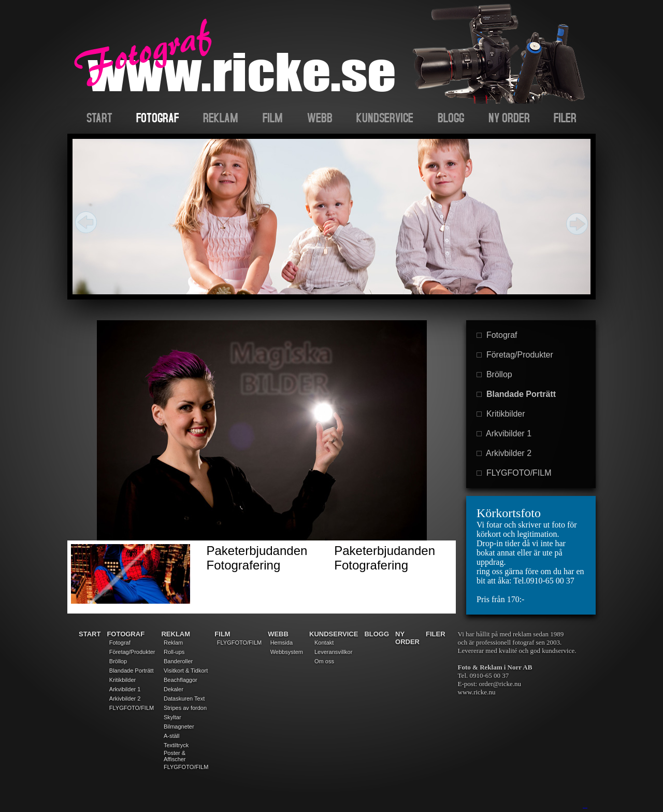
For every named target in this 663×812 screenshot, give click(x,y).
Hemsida (282, 643)
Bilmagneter (179, 726)
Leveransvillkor (333, 652)
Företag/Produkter (515, 355)
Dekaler (174, 689)
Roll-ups (174, 652)
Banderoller (178, 661)
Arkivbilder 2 (504, 453)
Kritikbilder (501, 414)
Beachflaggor (181, 680)
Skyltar (172, 717)
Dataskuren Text (184, 699)
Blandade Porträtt (516, 394)
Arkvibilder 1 (504, 433)
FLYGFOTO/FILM (514, 473)
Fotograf (497, 335)
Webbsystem (287, 652)
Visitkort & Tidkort (186, 671)
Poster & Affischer (175, 756)
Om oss (324, 661)
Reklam (173, 643)
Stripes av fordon (185, 708)
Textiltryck (176, 745)
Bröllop (494, 374)
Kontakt (324, 643)
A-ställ (172, 736)
